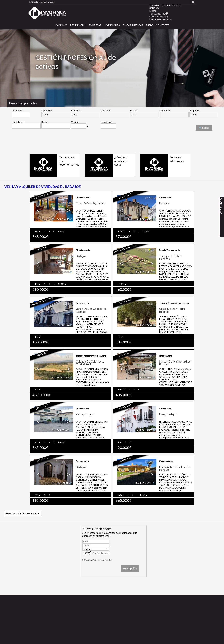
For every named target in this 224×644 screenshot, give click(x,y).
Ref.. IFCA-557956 (61, 272)
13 (149, 198)
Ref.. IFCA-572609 (61, 377)
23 (65, 409)
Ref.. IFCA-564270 (144, 377)
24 (149, 462)
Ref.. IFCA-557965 (144, 483)
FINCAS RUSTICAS (133, 25)
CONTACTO (163, 25)
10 (65, 462)
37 (149, 409)
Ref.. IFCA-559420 (61, 430)
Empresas (95, 25)
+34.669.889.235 (159, 14)
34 (65, 251)
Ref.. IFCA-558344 (61, 483)
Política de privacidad (102, 560)
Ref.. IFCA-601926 (144, 325)
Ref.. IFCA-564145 (61, 219)
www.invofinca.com (159, 17)
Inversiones (112, 25)
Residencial (78, 25)
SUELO (149, 25)
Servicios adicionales (177, 159)
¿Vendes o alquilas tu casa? (121, 161)
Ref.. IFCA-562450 (144, 219)
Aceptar (98, 560)
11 (149, 251)
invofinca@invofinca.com (44, 2)
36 (149, 356)
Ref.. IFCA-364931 (144, 272)
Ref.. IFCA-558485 (144, 430)
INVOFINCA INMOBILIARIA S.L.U (165, 5)
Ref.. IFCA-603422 (61, 325)
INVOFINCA (61, 25)
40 (65, 198)
